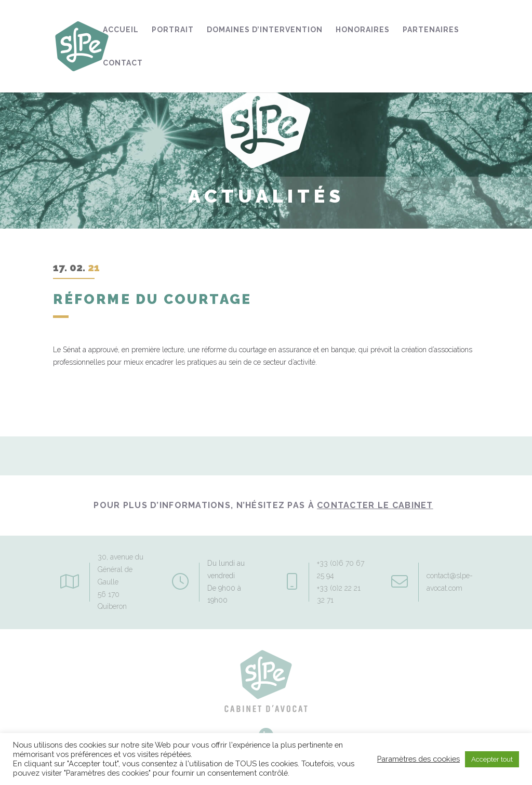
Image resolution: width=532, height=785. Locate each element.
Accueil (121, 30)
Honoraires (363, 30)
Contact (123, 63)
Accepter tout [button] (492, 759)
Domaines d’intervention (265, 30)
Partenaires (431, 30)
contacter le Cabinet (375, 505)
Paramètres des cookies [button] (418, 759)
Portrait (173, 30)
